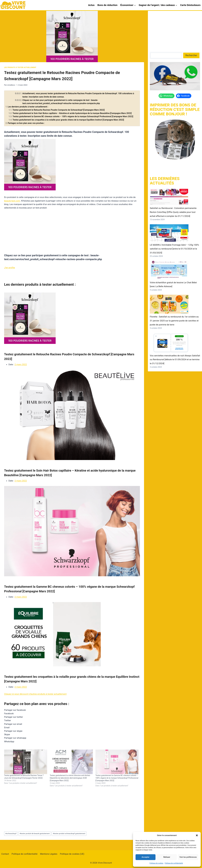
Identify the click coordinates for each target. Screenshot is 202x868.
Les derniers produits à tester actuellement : (28, 107)
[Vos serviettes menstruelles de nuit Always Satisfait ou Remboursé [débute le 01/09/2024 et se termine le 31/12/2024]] (169, 343)
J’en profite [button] (10, 268)
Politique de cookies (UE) (72, 854)
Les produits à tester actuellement (20, 67)
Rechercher (191, 55)
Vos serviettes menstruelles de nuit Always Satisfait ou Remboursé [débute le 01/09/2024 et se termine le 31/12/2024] (175, 359)
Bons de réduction (108, 5)
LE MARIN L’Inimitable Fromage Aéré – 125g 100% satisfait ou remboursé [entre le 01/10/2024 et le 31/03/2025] (174, 249)
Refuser (167, 857)
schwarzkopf (11, 833)
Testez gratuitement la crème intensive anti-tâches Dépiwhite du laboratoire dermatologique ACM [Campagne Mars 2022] (70, 778)
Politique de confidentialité (174, 863)
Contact (5, 854)
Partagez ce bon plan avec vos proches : (26, 123)
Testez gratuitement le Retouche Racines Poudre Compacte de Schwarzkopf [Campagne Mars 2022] (59, 110)
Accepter (145, 857)
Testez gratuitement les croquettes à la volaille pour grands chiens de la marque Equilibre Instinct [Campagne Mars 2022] (68, 120)
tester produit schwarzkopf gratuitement (69, 833)
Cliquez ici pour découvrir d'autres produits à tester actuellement (35, 694)
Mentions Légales (49, 854)
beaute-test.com (12, 201)
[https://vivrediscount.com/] (175, 140)
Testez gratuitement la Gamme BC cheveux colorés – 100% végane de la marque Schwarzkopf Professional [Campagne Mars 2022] (73, 116)
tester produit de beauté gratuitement (35, 833)
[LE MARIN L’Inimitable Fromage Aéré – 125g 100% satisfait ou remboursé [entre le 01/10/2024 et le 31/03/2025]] (169, 233)
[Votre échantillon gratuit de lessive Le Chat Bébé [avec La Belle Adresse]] (169, 270)
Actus (91, 5)
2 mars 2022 (21, 364)
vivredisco (11, 85)
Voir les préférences (188, 857)
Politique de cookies (156, 863)
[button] (197, 835)
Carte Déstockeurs (190, 5)
